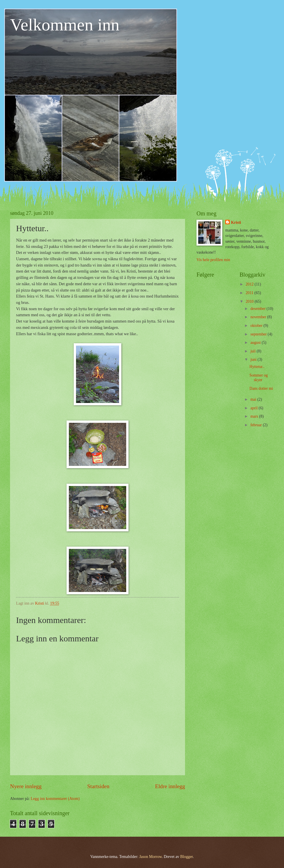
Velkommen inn (65, 25)
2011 (250, 293)
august (256, 343)
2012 (250, 284)
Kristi (236, 222)
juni (254, 359)
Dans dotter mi (261, 388)
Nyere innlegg (26, 786)
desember (258, 309)
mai (254, 399)
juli (254, 351)
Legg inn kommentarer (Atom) (55, 799)
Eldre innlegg (170, 786)
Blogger (186, 857)
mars (255, 416)
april (255, 408)
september (259, 334)
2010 (250, 301)
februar (257, 425)
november (259, 317)
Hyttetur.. (257, 367)
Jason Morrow (150, 857)
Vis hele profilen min (213, 260)
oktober (257, 326)
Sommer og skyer (258, 378)
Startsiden (98, 786)
